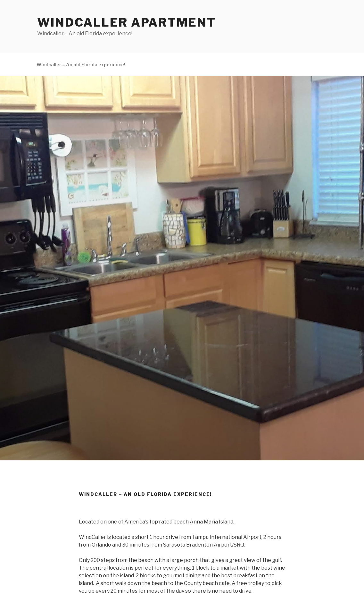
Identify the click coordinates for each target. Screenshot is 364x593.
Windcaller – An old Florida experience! (81, 65)
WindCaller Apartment (127, 22)
